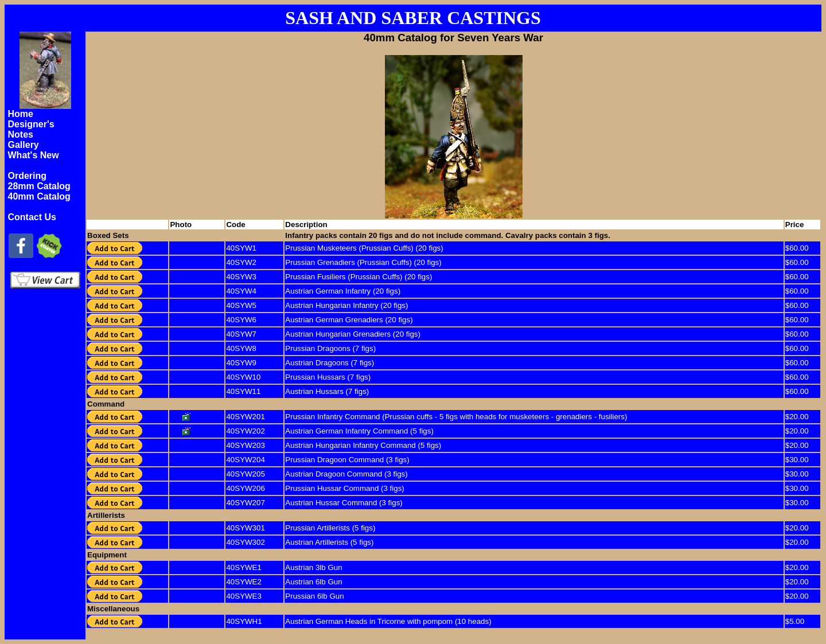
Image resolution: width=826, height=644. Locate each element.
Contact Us (32, 217)
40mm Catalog (39, 196)
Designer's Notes (31, 129)
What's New (34, 155)
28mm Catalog (39, 186)
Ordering (28, 176)
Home (21, 114)
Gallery (24, 145)
